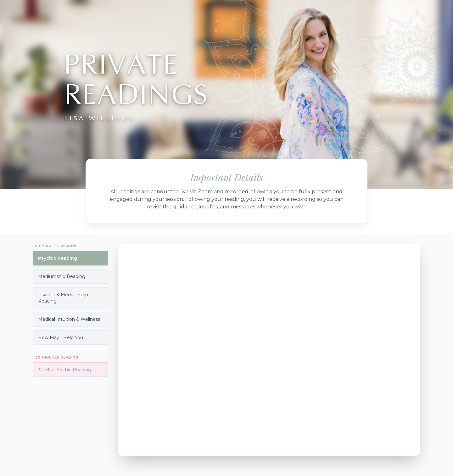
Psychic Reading (58, 258)
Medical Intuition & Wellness (69, 319)
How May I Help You (61, 337)
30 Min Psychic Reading (65, 370)
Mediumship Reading (62, 276)
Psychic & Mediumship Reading (63, 298)
